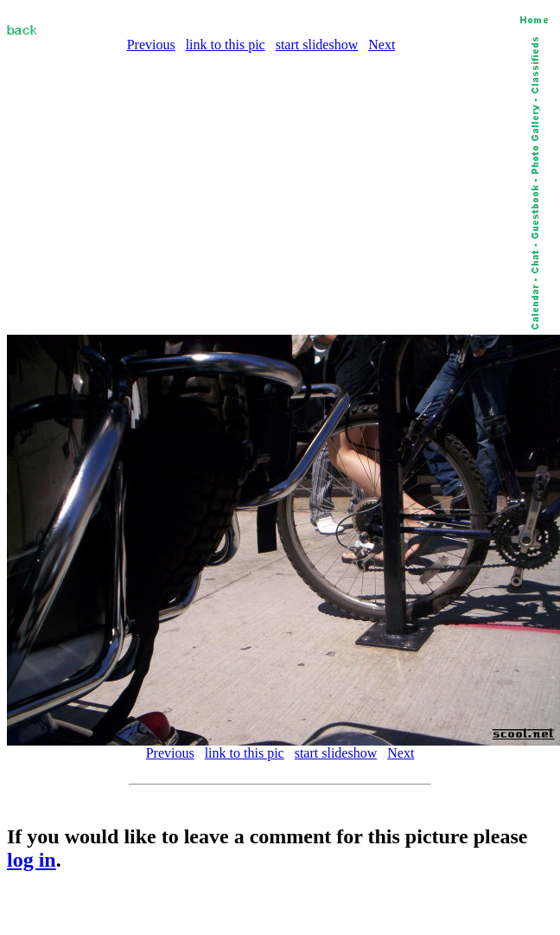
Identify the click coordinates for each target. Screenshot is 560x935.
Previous (151, 45)
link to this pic (226, 45)
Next (382, 45)
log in (32, 860)
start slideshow (317, 45)
